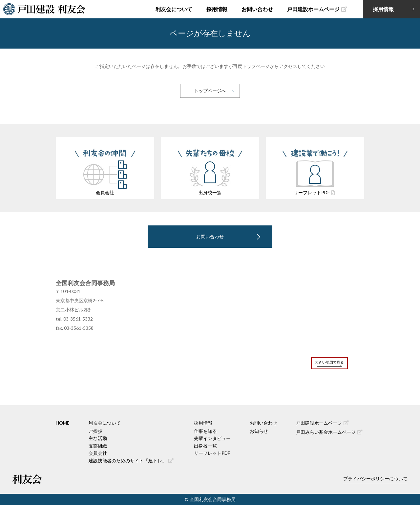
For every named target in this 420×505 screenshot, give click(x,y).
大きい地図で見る (329, 362)
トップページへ (210, 91)
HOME (63, 423)
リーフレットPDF (212, 453)
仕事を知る (205, 431)
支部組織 (98, 446)
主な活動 (98, 438)
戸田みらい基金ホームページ (329, 432)
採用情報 (217, 9)
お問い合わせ (257, 9)
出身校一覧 (205, 446)
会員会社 (98, 453)
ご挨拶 (95, 431)
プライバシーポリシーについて (375, 479)
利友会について (174, 9)
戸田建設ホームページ (317, 9)
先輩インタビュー (212, 438)
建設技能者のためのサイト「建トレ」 (131, 461)
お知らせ (259, 431)
